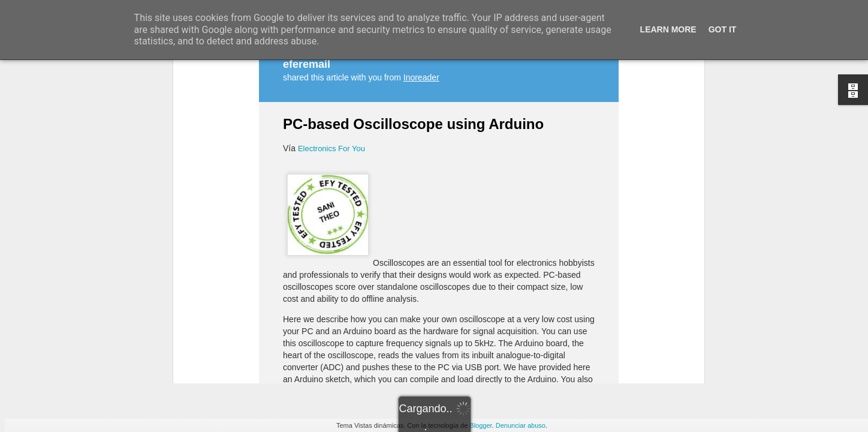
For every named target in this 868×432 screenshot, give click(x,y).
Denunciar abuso (521, 425)
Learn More (668, 29)
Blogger (480, 425)
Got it (723, 29)
